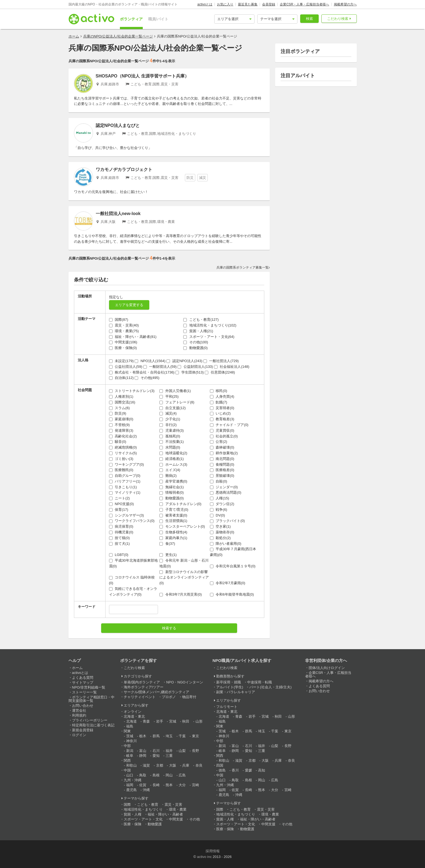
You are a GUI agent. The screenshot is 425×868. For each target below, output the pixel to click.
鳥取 (143, 775)
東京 (196, 736)
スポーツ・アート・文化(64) (209, 337)
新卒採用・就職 (229, 682)
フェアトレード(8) (177, 402)
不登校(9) (120, 425)
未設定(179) (121, 361)
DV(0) (218, 515)
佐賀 (143, 785)
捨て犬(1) (120, 544)
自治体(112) (121, 378)
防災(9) (118, 413)
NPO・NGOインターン (185, 682)
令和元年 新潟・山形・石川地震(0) (184, 563)
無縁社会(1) (172, 487)
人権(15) (220, 498)
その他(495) (147, 378)
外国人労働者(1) (175, 391)
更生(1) (168, 555)
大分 (182, 785)
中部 (127, 746)
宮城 (173, 721)
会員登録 (269, 4)
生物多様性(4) (173, 532)
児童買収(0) (222, 430)
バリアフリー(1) (125, 481)
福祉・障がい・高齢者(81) (133, 337)
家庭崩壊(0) (121, 419)
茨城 (130, 736)
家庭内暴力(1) (173, 538)
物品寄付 (189, 697)
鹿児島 (131, 790)
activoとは (205, 4)
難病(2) (168, 476)
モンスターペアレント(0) (182, 526)
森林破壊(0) (222, 447)
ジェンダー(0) (224, 487)
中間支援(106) (123, 342)
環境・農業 (178, 809)
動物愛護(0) (196, 348)
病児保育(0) (121, 526)
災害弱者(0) (222, 408)
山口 (130, 775)
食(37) (167, 544)
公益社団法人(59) (126, 367)
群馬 (156, 736)
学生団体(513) (190, 372)
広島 (182, 775)
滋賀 (146, 765)
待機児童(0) (121, 532)
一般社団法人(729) (221, 361)
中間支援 (176, 819)
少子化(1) (170, 419)
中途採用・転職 (260, 682)
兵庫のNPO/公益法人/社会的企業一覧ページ (118, 36)
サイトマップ (83, 682)
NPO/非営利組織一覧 (89, 687)
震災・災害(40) (124, 325)
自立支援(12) (173, 408)
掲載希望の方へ (345, 4)
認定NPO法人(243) (184, 361)
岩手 (160, 721)
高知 (262, 770)
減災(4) (168, 413)
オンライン (133, 712)
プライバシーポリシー (90, 720)
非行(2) (168, 425)
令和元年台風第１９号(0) (233, 566)
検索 (309, 19)
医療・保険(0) (123, 348)
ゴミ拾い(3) (121, 459)
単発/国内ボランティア (142, 682)
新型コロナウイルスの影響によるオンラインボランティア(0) (184, 578)
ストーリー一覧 (84, 692)
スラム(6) (120, 408)
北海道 (131, 721)
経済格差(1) (172, 459)
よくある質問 (83, 678)
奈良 (199, 765)
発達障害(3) (121, 430)
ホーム (74, 36)
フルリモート (227, 707)
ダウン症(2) (222, 504)
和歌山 (131, 765)
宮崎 (196, 785)
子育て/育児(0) (174, 510)
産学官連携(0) (173, 481)
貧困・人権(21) (198, 331)
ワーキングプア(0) (127, 464)
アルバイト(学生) (230, 687)
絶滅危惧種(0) (123, 447)
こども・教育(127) (201, 320)
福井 (169, 751)
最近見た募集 (248, 4)
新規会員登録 (83, 730)
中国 (127, 770)
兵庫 (186, 765)
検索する (169, 628)
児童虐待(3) (172, 430)
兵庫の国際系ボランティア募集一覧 (243, 267)
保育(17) (119, 510)
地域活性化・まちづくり (143, 809)
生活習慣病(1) (173, 521)
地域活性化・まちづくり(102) (210, 325)
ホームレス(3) (173, 464)
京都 (160, 765)
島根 (156, 775)
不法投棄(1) (172, 442)
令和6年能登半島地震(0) (232, 594)
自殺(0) (219, 481)
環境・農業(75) (124, 331)
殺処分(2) (220, 538)
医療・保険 (133, 824)
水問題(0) (170, 447)
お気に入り (225, 4)
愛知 (156, 756)
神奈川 (131, 741)
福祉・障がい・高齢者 (165, 814)
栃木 (143, 736)
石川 (156, 751)
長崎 (156, 785)
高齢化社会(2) (123, 436)
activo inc (204, 857)
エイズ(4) (170, 470)
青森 (146, 721)
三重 (169, 756)
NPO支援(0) (122, 504)
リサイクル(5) (123, 453)
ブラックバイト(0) (227, 521)
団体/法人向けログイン (327, 668)
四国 (220, 765)
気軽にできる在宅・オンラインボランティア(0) (133, 592)
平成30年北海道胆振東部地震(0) (133, 563)
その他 (195, 819)
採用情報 (213, 851)
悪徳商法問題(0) (226, 492)
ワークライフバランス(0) (132, 521)
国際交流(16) (122, 402)
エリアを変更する (129, 305)
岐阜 (130, 756)
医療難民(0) (121, 470)
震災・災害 (173, 805)
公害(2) (219, 442)
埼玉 (169, 736)
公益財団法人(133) (195, 367)
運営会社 (79, 710)
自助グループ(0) (125, 476)
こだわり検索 (338, 19)
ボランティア (131, 19)
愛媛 (249, 770)
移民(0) (219, 391)
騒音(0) (118, 442)
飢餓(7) (219, 402)
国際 (127, 805)
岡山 (169, 775)
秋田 (186, 721)
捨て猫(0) (120, 538)
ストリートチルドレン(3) (132, 391)
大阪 (173, 765)
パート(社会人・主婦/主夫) (270, 687)
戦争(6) (219, 510)
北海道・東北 (134, 716)
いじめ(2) (220, 413)
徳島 (222, 770)
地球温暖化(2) (173, 453)
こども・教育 (148, 805)
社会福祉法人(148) (232, 367)
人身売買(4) (222, 396)
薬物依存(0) (222, 532)
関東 (127, 731)
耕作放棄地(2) (224, 453)
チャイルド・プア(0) (229, 425)
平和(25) (169, 396)
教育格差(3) (222, 419)
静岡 (143, 756)
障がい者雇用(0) (226, 544)
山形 (199, 721)
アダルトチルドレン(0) (180, 504)
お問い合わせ (83, 706)
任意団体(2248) (220, 372)
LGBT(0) (119, 555)
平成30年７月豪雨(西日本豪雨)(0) (233, 552)
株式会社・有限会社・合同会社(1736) (142, 372)
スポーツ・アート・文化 (143, 819)
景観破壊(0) (222, 476)
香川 (235, 770)
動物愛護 (155, 824)
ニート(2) (120, 498)
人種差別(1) (121, 396)
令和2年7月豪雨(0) (228, 583)
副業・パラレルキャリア (236, 692)
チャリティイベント (140, 697)
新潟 (130, 751)
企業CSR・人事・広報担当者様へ (304, 4)
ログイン (79, 735)
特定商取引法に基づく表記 (93, 725)
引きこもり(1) (123, 487)
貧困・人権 (133, 814)
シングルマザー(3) (127, 515)
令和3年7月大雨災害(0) (181, 594)
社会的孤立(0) (224, 436)
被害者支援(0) (173, 515)
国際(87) (119, 320)
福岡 (130, 785)
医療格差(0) (222, 470)
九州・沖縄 (133, 780)
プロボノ (169, 697)
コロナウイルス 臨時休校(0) (132, 580)
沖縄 (146, 790)
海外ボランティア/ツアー (144, 687)
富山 (143, 751)
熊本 (169, 785)
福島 (130, 726)
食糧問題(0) (222, 464)
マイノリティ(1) (125, 492)
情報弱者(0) (172, 492)
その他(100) (196, 342)
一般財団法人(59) (160, 367)
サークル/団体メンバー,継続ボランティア (156, 692)
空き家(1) (220, 526)
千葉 (182, 736)
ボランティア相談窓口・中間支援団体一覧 (91, 699)
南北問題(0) (222, 459)
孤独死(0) (170, 436)
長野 (196, 751)
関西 (127, 760)
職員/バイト (158, 19)
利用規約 (79, 715)
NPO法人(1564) (150, 361)
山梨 (182, 751)
